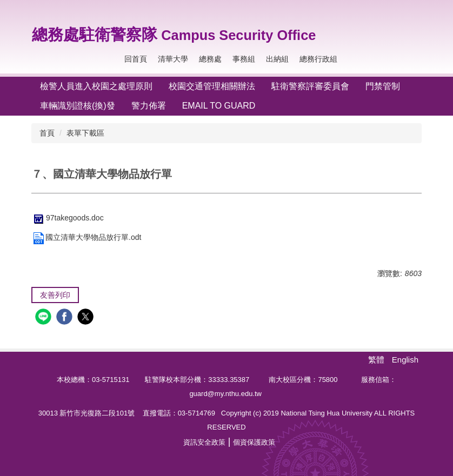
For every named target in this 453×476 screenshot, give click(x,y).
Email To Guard (219, 106)
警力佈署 (149, 106)
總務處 (210, 59)
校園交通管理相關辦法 (212, 86)
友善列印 (55, 295)
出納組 (277, 59)
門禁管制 (383, 86)
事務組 (244, 59)
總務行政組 (318, 59)
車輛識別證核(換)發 (78, 106)
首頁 (47, 133)
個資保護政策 (254, 442)
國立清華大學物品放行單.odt (86, 237)
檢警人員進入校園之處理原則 (96, 86)
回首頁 (136, 59)
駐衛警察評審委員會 (310, 86)
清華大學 (173, 59)
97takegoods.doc (68, 218)
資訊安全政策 (204, 442)
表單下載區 (85, 133)
